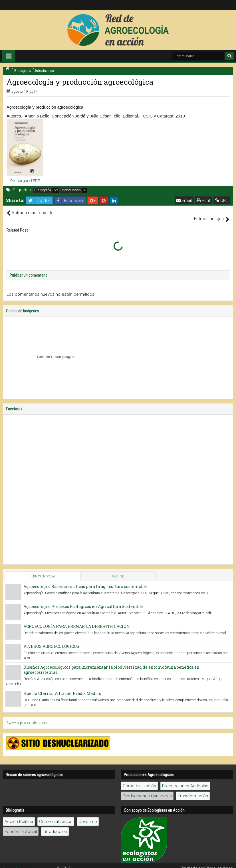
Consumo (88, 816)
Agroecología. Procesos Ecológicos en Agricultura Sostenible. (84, 600)
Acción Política (19, 816)
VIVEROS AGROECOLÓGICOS (51, 640)
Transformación (193, 790)
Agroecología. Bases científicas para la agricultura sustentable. (86, 580)
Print (204, 200)
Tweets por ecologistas (27, 717)
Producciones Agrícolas (185, 780)
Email (184, 200)
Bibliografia (43, 190)
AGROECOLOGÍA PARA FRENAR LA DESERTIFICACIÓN (77, 620)
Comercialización (139, 780)
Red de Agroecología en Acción (31, 862)
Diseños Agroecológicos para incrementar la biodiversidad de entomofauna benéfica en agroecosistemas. (111, 664)
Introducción (71, 190)
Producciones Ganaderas (147, 790)
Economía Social (21, 826)
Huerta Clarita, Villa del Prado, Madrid (62, 687)
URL (222, 200)
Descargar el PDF (25, 181)
